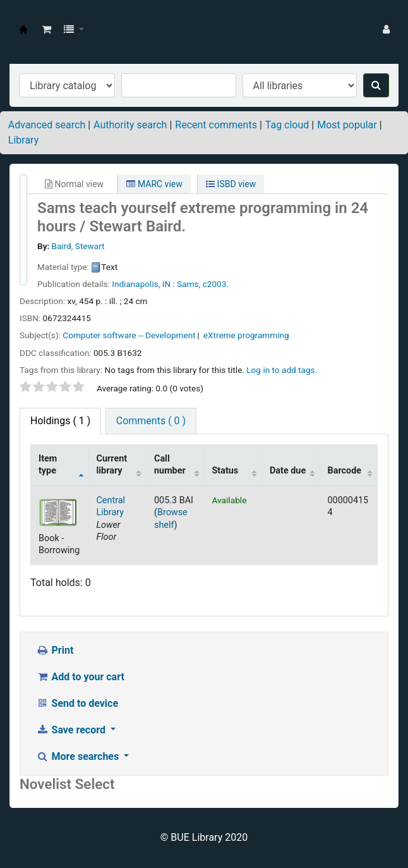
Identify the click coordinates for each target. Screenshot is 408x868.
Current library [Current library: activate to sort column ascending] (112, 465)
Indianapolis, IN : (143, 284)
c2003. (216, 284)
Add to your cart (80, 677)
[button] (46, 30)
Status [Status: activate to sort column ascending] (225, 471)
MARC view (154, 184)
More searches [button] (79, 756)
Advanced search (47, 125)
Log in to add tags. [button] (282, 370)
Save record (72, 730)
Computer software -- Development (129, 335)
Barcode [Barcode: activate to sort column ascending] (345, 471)
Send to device (77, 703)
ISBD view (231, 184)
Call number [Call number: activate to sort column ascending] (170, 465)
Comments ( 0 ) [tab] (151, 421)
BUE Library (23, 30)
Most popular (347, 125)
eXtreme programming (246, 335)
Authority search (130, 125)
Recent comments (216, 125)
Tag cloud (287, 125)
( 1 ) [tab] (60, 421)
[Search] (376, 85)
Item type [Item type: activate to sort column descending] (48, 465)
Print (55, 650)
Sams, (189, 284)
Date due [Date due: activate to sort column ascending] (288, 471)
